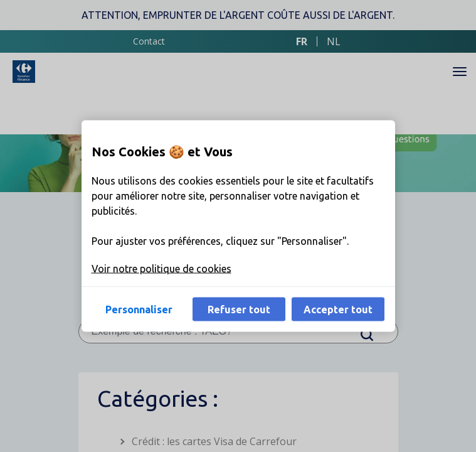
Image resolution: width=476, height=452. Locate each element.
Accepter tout (338, 309)
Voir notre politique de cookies (161, 269)
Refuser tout (239, 309)
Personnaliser (139, 309)
